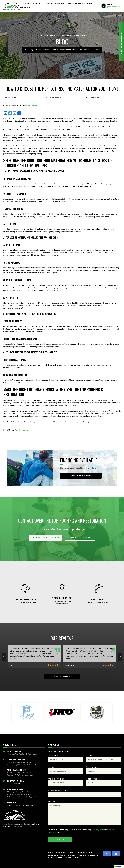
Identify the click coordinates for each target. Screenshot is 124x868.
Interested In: (93, 779)
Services (72, 853)
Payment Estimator (81, 476)
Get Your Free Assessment (45, 538)
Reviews (82, 855)
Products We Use (86, 853)
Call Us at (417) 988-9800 (80, 538)
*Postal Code (93, 767)
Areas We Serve (68, 855)
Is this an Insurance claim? (62, 791)
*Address (53, 767)
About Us (60, 853)
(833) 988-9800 (113, 7)
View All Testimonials (62, 677)
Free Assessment (122, 42)
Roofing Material (43, 50)
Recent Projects (74, 858)
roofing (99, 411)
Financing (53, 855)
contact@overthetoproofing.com (21, 805)
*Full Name (54, 755)
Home (51, 853)
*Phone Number (56, 779)
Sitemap (59, 858)
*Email (89, 755)
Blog (31, 50)
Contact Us (94, 855)
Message (53, 802)
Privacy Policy (99, 830)
